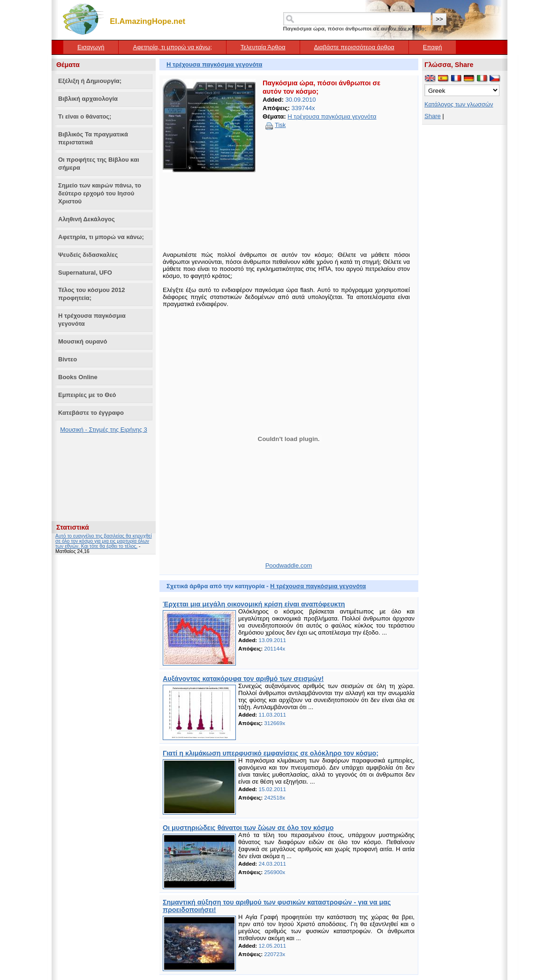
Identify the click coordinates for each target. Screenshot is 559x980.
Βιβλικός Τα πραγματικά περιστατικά (93, 138)
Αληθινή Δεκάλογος (87, 219)
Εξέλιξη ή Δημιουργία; (90, 81)
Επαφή (433, 47)
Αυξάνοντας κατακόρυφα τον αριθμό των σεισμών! (243, 679)
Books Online (78, 377)
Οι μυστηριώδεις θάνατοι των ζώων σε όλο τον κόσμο (248, 828)
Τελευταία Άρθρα (263, 47)
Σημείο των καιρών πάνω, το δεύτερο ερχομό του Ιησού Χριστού (100, 193)
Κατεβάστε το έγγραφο (91, 413)
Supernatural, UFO (85, 273)
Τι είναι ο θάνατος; (85, 116)
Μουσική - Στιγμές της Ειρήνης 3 (104, 430)
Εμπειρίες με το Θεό (87, 395)
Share (433, 116)
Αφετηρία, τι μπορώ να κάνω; (172, 47)
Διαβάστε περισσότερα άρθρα (354, 47)
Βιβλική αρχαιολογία (88, 99)
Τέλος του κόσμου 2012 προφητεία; (91, 294)
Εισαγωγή (91, 47)
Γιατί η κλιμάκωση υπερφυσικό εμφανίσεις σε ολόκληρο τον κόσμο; (271, 753)
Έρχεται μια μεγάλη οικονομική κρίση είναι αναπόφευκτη (254, 604)
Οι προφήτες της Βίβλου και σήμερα (99, 164)
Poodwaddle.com (289, 565)
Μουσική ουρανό (83, 341)
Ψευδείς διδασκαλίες (88, 255)
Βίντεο (68, 359)
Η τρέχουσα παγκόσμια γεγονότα (92, 320)
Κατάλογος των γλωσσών (459, 104)
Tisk (280, 125)
